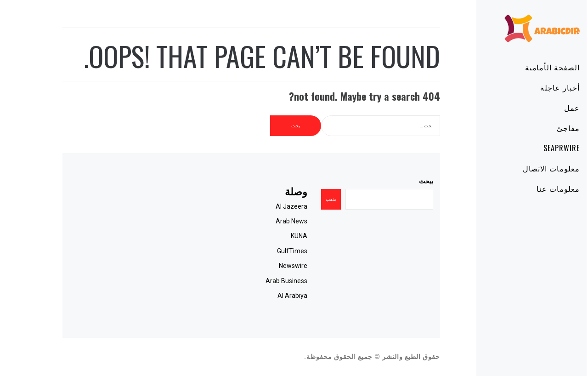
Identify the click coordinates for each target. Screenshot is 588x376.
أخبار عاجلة (534, 87)
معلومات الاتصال (525, 168)
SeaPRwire (535, 148)
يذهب (305, 199)
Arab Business (260, 281)
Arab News (265, 221)
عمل (546, 108)
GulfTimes (266, 251)
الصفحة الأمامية (526, 67)
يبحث (400, 181)
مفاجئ (542, 128)
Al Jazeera (265, 206)
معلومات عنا (532, 188)
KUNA (273, 236)
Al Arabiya (266, 296)
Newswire (267, 266)
